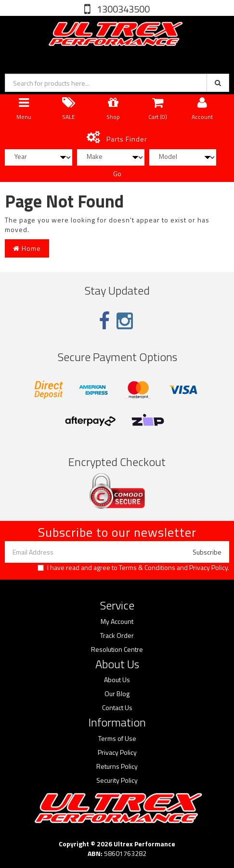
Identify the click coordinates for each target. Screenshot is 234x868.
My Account (117, 622)
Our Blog (117, 694)
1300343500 (122, 9)
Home (27, 248)
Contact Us (117, 708)
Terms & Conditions (147, 567)
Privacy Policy (208, 567)
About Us (117, 680)
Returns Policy (117, 766)
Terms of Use (117, 738)
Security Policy (117, 780)
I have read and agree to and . (133, 568)
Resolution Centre (117, 649)
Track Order (117, 635)
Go (117, 174)
